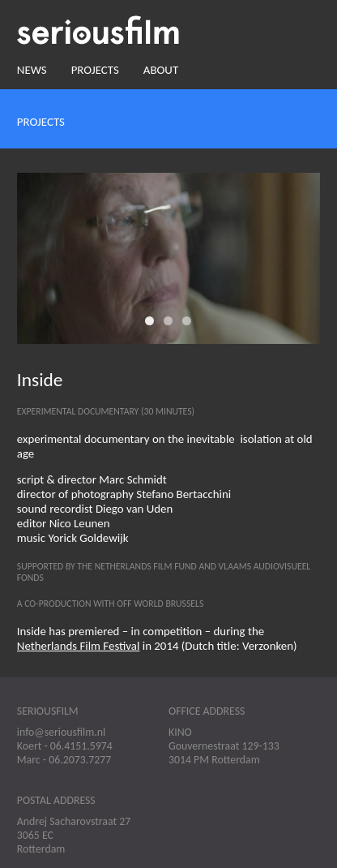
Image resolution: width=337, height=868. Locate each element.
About (161, 70)
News (32, 70)
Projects (95, 70)
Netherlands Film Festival (79, 646)
